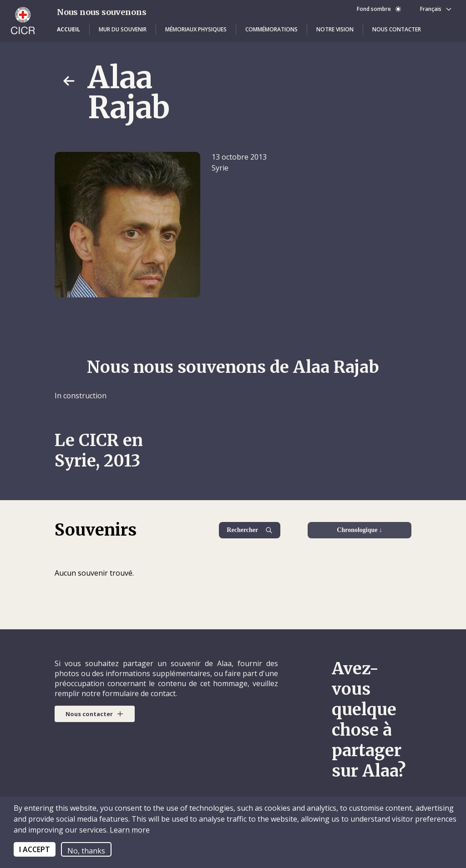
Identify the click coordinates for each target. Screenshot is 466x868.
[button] (68, 30)
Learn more (129, 830)
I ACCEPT (35, 849)
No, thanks (86, 851)
